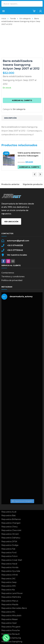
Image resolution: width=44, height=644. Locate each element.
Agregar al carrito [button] (29, 167)
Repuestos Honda (10, 567)
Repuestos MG (8, 612)
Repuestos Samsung (11, 638)
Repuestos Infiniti (10, 575)
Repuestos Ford (9, 553)
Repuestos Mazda (10, 604)
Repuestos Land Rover (12, 593)
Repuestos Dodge (10, 545)
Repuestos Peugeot (11, 627)
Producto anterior (10, 184)
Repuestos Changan (11, 523)
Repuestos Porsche (11, 630)
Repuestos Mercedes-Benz (14, 608)
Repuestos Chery (10, 527)
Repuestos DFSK (9, 542)
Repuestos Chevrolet (11, 530)
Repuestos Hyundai (11, 571)
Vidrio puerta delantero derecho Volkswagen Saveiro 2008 (29, 156)
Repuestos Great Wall (12, 560)
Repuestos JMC (9, 586)
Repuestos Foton (10, 556)
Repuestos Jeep (9, 582)
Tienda (13, 19)
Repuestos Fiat (8, 549)
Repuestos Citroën (10, 534)
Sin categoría (25, 19)
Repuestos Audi (9, 512)
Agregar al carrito (22, 100)
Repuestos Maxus (10, 601)
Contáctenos (8, 273)
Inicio (4, 19)
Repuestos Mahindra (11, 597)
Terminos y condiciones (13, 277)
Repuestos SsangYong (12, 642)
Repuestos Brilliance (11, 519)
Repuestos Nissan (10, 619)
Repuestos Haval (9, 564)
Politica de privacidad (12, 280)
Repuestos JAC (8, 579)
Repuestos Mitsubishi (11, 616)
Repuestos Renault (11, 634)
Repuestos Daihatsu (11, 538)
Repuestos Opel (9, 623)
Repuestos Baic (9, 515)
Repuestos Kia (8, 590)
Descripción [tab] (10, 118)
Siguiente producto (33, 184)
